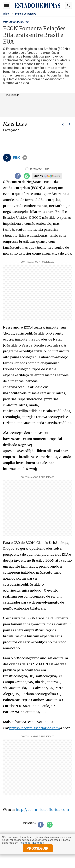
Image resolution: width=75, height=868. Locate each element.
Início (6, 14)
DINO (17, 158)
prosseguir (37, 848)
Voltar (63, 124)
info (25, 158)
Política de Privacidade (31, 843)
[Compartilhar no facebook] (18, 176)
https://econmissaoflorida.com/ (35, 728)
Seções (6, 5)
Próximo (70, 124)
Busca (69, 5)
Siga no (38, 176)
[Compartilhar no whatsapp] (27, 176)
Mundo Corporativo (26, 14)
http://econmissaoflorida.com (42, 810)
